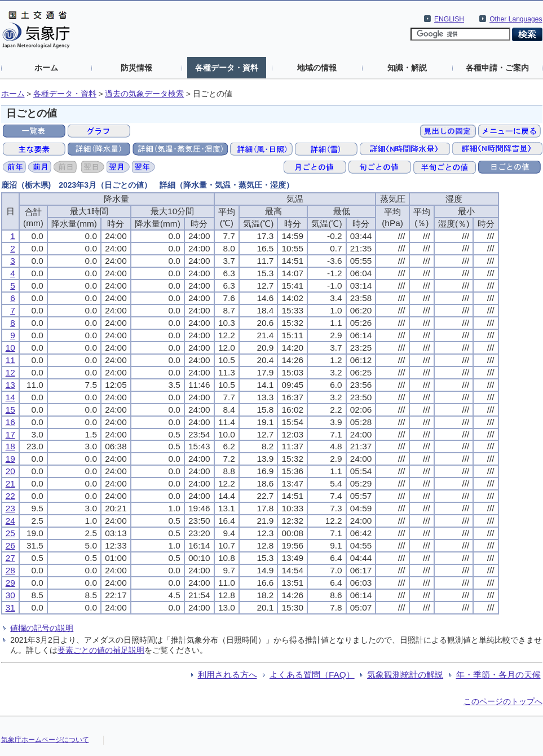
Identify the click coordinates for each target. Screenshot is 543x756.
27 (10, 558)
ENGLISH (449, 19)
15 (10, 410)
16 (10, 422)
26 (10, 545)
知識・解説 (407, 68)
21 (10, 483)
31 (10, 607)
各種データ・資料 (227, 68)
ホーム (46, 68)
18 (10, 446)
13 (10, 385)
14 (10, 397)
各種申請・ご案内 (497, 68)
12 (10, 372)
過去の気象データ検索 (144, 94)
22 (10, 496)
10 (10, 348)
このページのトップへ (503, 701)
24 (10, 521)
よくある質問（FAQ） (312, 675)
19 (10, 459)
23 (10, 508)
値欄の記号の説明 (42, 628)
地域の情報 (317, 68)
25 (10, 533)
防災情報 (136, 68)
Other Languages (516, 19)
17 (10, 434)
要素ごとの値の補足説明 (101, 650)
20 (10, 471)
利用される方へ (228, 675)
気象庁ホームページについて (45, 740)
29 (10, 583)
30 (10, 595)
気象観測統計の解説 (405, 675)
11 (10, 360)
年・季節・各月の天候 (498, 675)
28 (10, 570)
